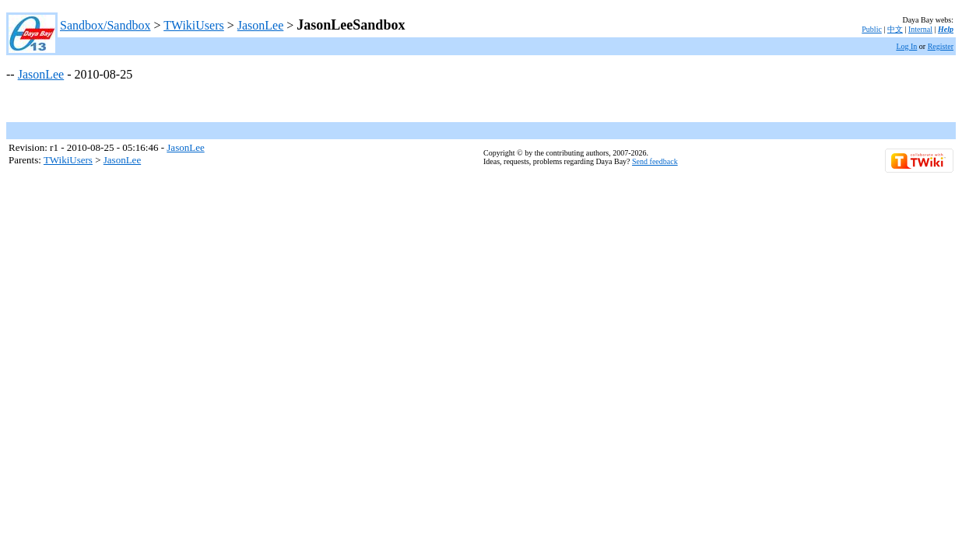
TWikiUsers (194, 25)
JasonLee (261, 25)
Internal (920, 29)
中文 (895, 29)
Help (946, 29)
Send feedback (655, 161)
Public (872, 29)
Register (941, 46)
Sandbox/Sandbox (105, 25)
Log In (906, 46)
